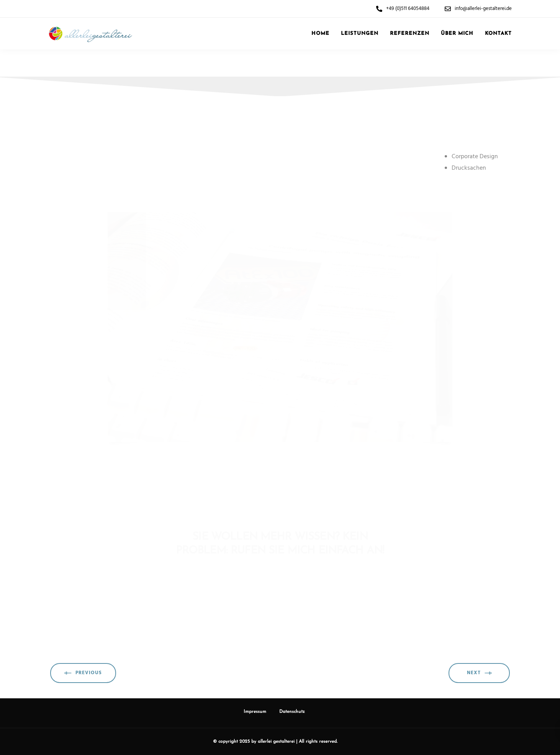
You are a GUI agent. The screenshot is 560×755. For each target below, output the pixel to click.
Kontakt (498, 34)
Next (479, 673)
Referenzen (410, 34)
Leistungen (360, 34)
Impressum (255, 712)
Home (320, 34)
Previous (83, 673)
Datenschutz (292, 712)
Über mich (457, 34)
